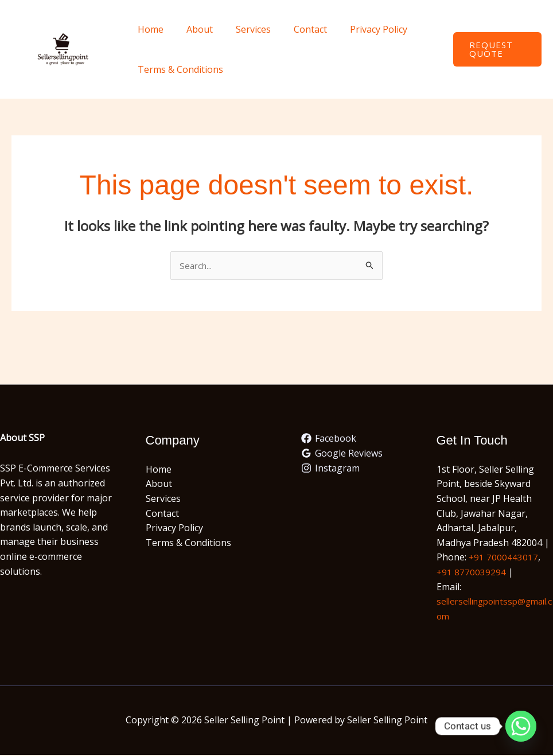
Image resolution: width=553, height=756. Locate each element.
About (193, 29)
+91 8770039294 (472, 572)
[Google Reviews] (342, 454)
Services (242, 29)
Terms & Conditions (178, 69)
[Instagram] (331, 469)
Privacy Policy (358, 29)
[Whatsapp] (521, 726)
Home (148, 29)
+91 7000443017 (504, 558)
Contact (294, 29)
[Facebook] (329, 439)
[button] (495, 49)
